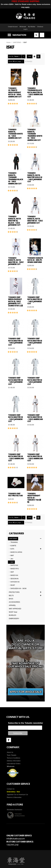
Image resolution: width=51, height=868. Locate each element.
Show (10, 61)
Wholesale (23, 27)
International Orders (14, 763)
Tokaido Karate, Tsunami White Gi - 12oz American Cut (15, 134)
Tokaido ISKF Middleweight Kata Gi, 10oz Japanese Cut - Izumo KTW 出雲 (15, 301)
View (30, 56)
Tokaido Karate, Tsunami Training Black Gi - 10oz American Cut (16, 178)
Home (9, 42)
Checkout (40, 27)
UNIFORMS (17, 42)
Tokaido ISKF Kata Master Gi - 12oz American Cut (35, 418)
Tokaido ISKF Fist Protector (15, 495)
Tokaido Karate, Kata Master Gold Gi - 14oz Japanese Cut (35, 177)
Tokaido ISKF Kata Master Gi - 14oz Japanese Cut (35, 300)
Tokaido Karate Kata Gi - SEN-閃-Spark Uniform (35, 260)
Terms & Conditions (14, 758)
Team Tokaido (12, 755)
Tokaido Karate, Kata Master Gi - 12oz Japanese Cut (35, 220)
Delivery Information (14, 760)
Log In (25, 29)
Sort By (11, 56)
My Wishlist (32, 27)
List (38, 56)
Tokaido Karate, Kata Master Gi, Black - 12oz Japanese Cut (15, 221)
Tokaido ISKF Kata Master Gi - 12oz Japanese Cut (15, 381)
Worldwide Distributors (15, 809)
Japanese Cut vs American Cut (17, 794)
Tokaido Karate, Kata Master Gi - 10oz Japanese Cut (16, 261)
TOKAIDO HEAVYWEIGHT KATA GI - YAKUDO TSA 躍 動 (34, 498)
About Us (10, 752)
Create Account (13, 27)
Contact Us (11, 789)
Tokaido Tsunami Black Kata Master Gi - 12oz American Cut (35, 92)
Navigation (19, 35)
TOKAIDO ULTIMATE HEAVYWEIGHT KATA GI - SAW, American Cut (15, 92)
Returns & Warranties (14, 797)
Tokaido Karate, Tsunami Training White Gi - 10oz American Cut (35, 135)
